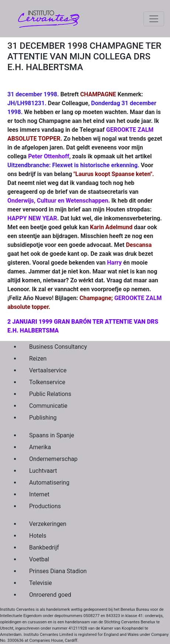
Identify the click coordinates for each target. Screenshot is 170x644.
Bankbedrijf (44, 547)
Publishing (43, 418)
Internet (39, 494)
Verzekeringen (48, 524)
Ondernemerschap (53, 459)
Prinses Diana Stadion (58, 571)
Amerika (40, 447)
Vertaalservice (48, 370)
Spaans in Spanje (52, 435)
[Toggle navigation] (154, 19)
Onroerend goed (50, 595)
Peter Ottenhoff (49, 156)
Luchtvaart (43, 471)
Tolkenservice (47, 382)
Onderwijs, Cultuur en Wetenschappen (58, 201)
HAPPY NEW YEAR (32, 218)
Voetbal (39, 559)
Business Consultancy (58, 347)
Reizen (38, 359)
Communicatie (48, 406)
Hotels (38, 536)
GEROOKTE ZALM (130, 130)
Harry (114, 263)
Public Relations (50, 394)
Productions (45, 506)
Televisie (41, 583)
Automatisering (49, 483)
